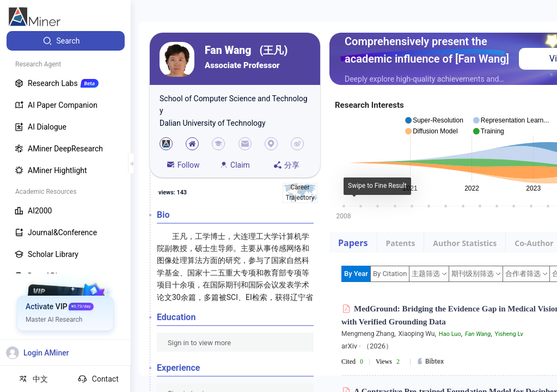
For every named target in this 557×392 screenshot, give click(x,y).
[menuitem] (66, 41)
